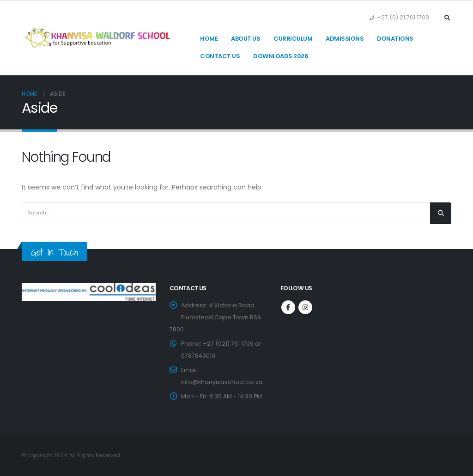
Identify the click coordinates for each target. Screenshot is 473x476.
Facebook (288, 307)
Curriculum (293, 39)
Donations (395, 39)
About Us (246, 39)
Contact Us (220, 56)
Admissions (345, 39)
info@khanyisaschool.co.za (222, 382)
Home (209, 39)
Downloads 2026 (281, 56)
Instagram (305, 307)
